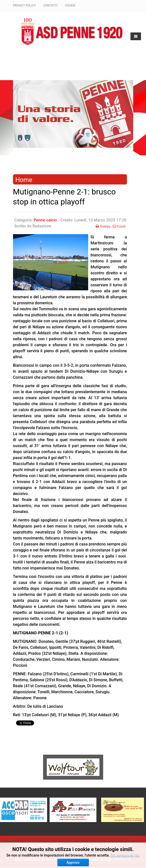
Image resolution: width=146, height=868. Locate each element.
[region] (73, 114)
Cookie (70, 5)
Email (121, 226)
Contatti (50, 5)
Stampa (105, 226)
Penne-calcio (45, 220)
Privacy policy (25, 5)
